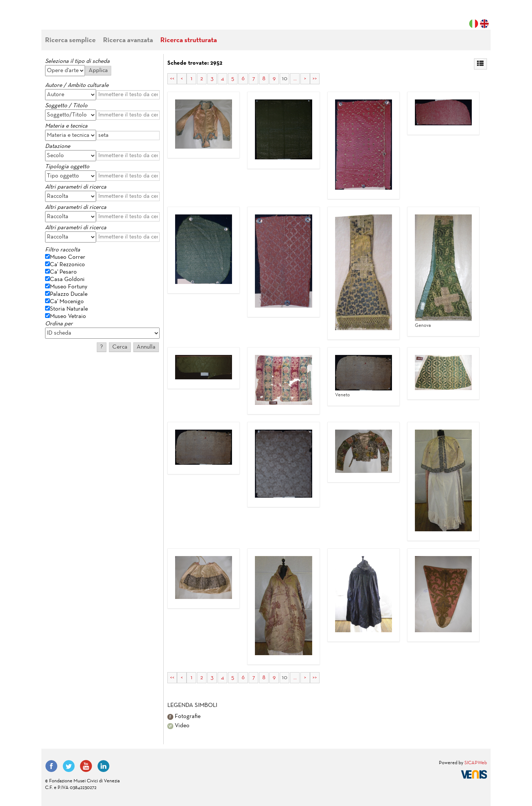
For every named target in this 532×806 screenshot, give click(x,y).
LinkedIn (103, 766)
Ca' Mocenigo (67, 302)
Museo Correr (68, 257)
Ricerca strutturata (189, 40)
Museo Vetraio (68, 316)
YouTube (86, 766)
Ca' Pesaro (63, 272)
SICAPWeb (476, 763)
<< (172, 79)
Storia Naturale (69, 309)
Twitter (69, 766)
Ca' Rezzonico (67, 265)
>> (315, 79)
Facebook (51, 766)
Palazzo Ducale (69, 294)
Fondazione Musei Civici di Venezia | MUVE (75, 18)
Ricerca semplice (70, 40)
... (295, 79)
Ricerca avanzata (128, 40)
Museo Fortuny (69, 287)
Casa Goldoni (67, 280)
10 (285, 79)
